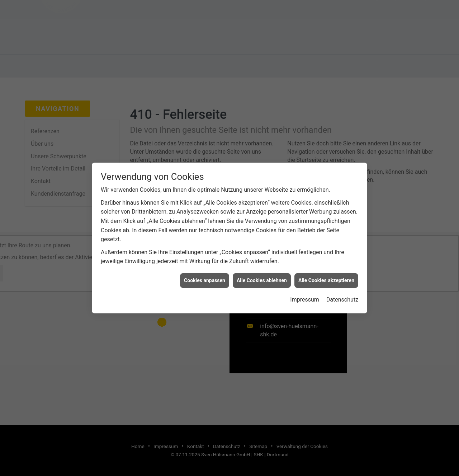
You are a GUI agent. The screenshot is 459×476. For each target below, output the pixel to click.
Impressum (305, 297)
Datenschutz (342, 297)
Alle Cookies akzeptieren (326, 277)
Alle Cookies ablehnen (262, 277)
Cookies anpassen (205, 277)
